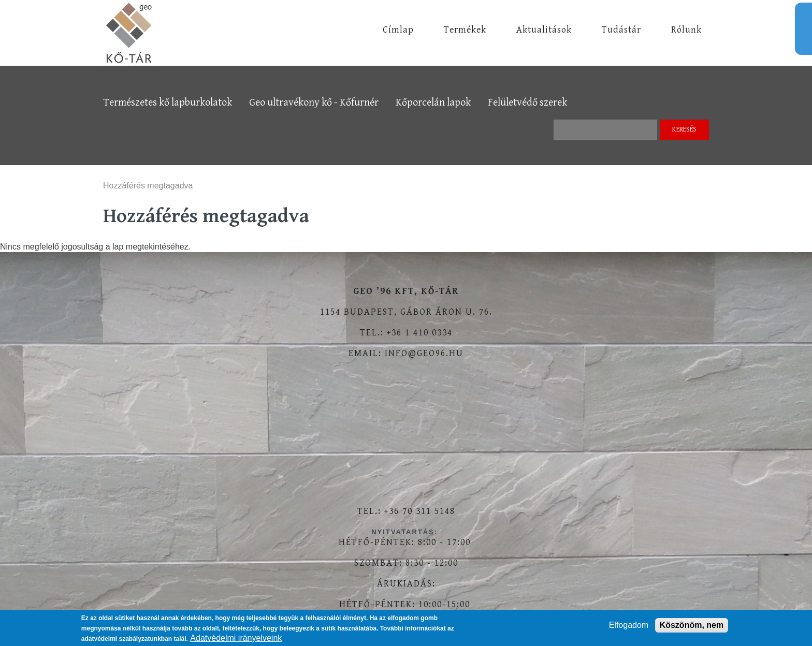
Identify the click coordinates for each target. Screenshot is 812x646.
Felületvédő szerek (527, 103)
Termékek (465, 30)
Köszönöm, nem (692, 625)
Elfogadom (629, 625)
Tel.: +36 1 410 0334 (406, 333)
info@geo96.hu (424, 353)
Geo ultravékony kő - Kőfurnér (314, 103)
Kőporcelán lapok (433, 103)
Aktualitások (544, 30)
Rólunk (686, 30)
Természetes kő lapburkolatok (168, 103)
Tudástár (621, 30)
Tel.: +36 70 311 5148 (406, 511)
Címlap (398, 30)
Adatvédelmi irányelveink (236, 638)
